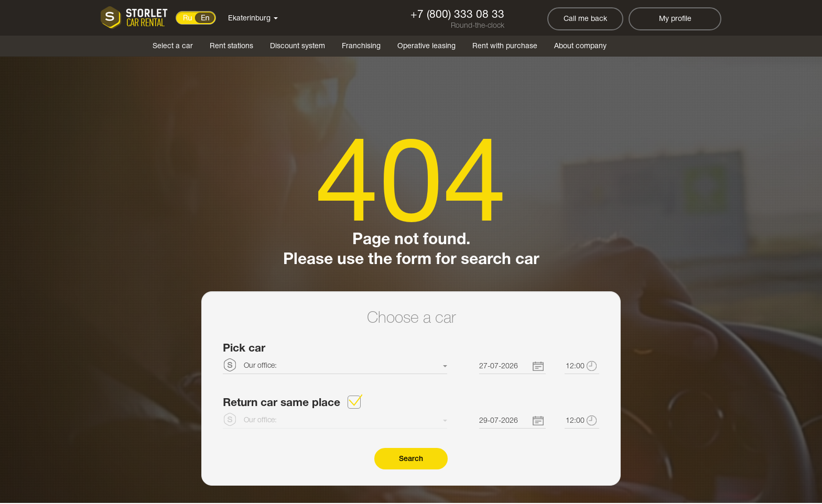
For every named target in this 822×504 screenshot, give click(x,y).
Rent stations (231, 46)
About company (580, 46)
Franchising (361, 46)
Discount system (298, 46)
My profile (675, 19)
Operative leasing (426, 46)
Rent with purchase (505, 46)
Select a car (173, 46)
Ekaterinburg (253, 19)
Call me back (585, 19)
